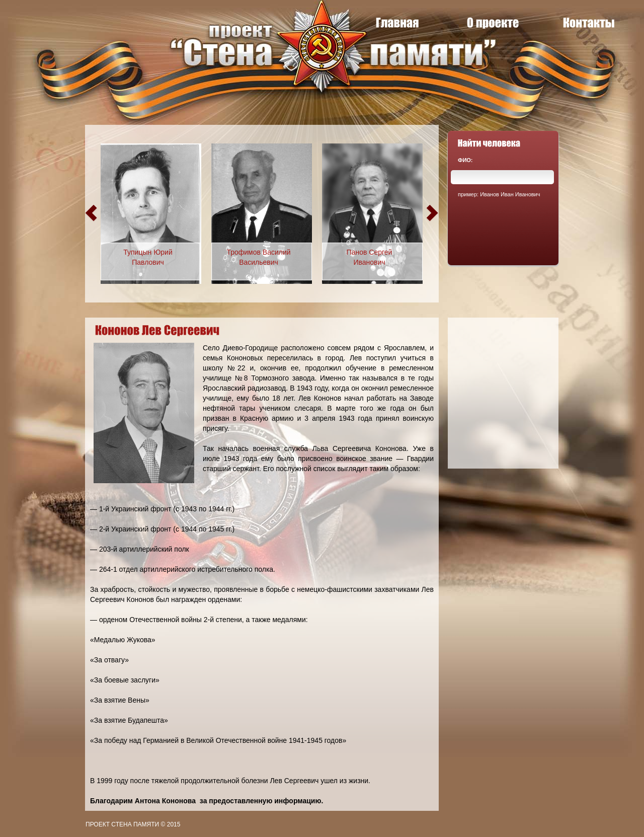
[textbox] (502, 177)
